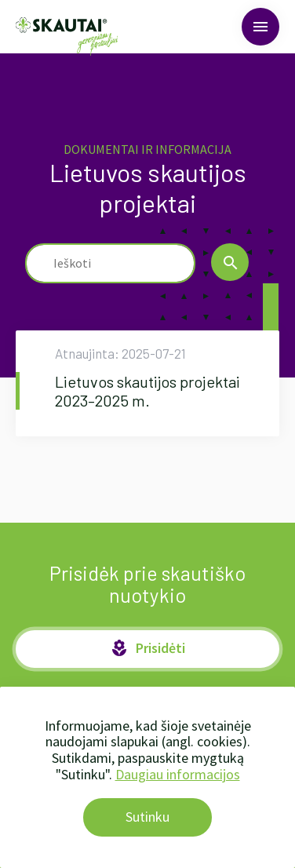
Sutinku (147, 817)
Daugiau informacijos (178, 774)
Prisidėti (147, 648)
